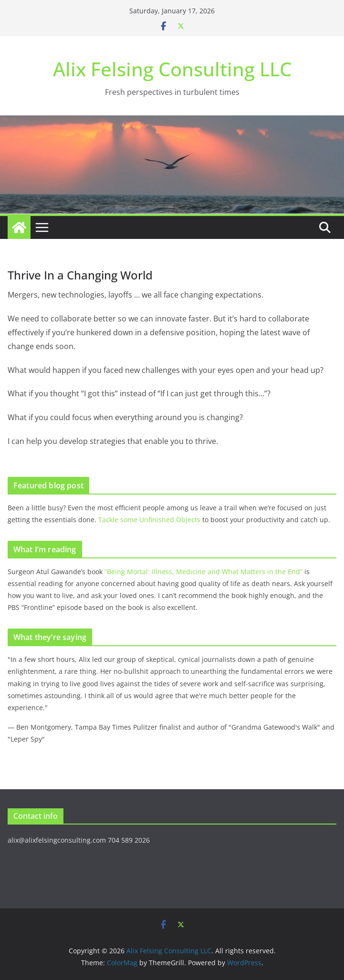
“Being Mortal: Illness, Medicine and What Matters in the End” (203, 572)
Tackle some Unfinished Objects (149, 520)
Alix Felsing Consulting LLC (172, 69)
